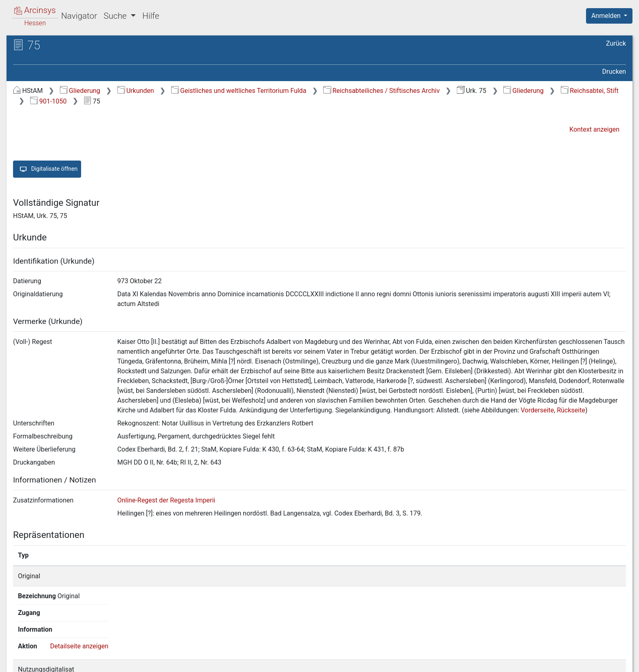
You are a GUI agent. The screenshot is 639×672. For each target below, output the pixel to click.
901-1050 (48, 101)
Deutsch (49, 655)
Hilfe (151, 16)
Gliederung (80, 91)
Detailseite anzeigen (498, 576)
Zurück (616, 43)
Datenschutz (489, 661)
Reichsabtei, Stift (590, 91)
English (19, 655)
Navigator (79, 16)
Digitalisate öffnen (47, 169)
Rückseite (571, 410)
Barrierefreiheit (552, 661)
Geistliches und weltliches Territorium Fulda (239, 91)
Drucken (614, 72)
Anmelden (607, 16)
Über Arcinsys (429, 661)
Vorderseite (538, 410)
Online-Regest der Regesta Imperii (166, 500)
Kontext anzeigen (594, 129)
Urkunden (136, 91)
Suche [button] (116, 16)
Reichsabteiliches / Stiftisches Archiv (381, 91)
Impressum (612, 661)
